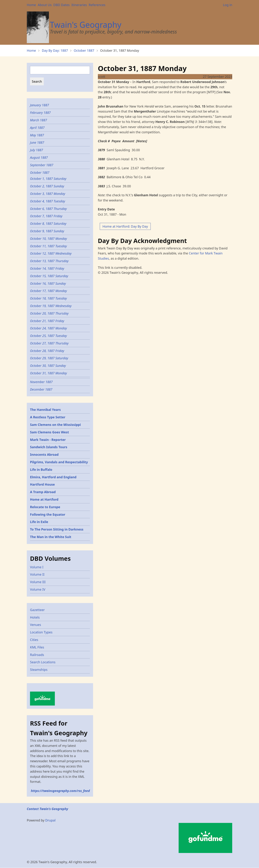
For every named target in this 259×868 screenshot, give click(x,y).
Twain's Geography (86, 25)
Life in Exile (39, 522)
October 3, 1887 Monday (48, 194)
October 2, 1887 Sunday (47, 186)
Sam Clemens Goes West (49, 432)
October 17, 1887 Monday (48, 291)
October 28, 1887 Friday (48, 351)
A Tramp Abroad (43, 492)
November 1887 (41, 382)
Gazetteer (37, 610)
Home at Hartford (44, 499)
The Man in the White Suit (51, 537)
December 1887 (41, 389)
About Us (45, 5)
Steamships (39, 670)
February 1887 (40, 113)
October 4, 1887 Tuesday (48, 201)
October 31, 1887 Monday (49, 373)
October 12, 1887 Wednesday (51, 253)
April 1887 (37, 128)
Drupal (50, 820)
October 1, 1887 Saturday (49, 179)
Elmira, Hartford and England (53, 477)
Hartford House (42, 484)
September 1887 (42, 165)
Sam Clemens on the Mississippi (55, 425)
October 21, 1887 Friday (47, 321)
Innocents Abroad (44, 454)
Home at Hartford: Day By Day (125, 226)
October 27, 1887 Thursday (49, 343)
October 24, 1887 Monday (48, 328)
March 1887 (38, 120)
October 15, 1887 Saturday (49, 276)
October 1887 (84, 50)
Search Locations (43, 662)
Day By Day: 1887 (55, 50)
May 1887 (37, 135)
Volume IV (38, 589)
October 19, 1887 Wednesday (51, 306)
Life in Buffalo (41, 470)
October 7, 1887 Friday (46, 216)
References (97, 5)
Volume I (37, 567)
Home (31, 5)
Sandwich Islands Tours (49, 447)
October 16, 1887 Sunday (48, 283)
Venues (36, 625)
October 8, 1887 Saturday (49, 223)
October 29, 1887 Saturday (49, 358)
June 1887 (37, 142)
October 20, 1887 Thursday (49, 313)
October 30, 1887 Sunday (48, 366)
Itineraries (79, 5)
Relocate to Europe (45, 507)
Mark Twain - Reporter (48, 440)
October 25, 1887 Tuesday (48, 336)
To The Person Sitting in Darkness (57, 529)
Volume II (37, 574)
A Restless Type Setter (48, 417)
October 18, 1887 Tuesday (48, 298)
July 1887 (37, 150)
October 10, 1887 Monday (48, 239)
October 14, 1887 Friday (47, 268)
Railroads (37, 655)
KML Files (37, 647)
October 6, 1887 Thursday (48, 209)
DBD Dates (62, 5)
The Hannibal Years (45, 410)
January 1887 (39, 105)
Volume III (38, 582)
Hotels (35, 617)
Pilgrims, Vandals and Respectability (59, 462)
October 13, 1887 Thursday (49, 261)
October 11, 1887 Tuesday (48, 246)
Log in (228, 5)
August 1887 (39, 157)
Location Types (41, 632)
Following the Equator (48, 514)
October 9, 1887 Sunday (47, 231)
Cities (34, 640)
